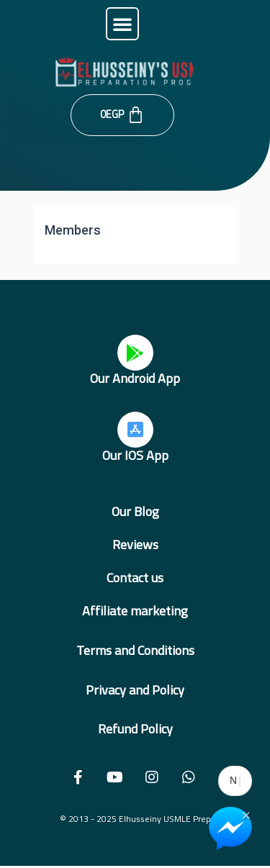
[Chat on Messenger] (230, 828)
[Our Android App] (135, 353)
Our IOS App (135, 455)
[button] (122, 24)
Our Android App (135, 378)
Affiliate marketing (135, 611)
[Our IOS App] (135, 430)
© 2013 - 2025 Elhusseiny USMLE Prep (135, 819)
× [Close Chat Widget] (246, 814)
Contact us (135, 578)
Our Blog (135, 511)
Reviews (135, 544)
